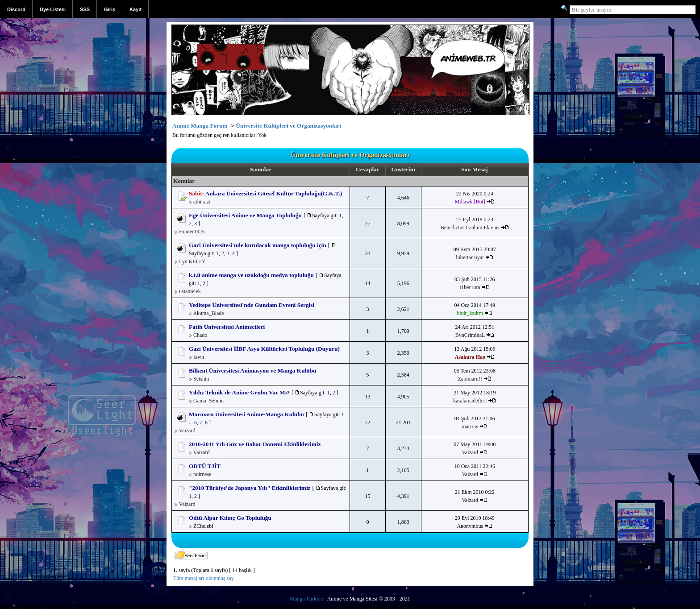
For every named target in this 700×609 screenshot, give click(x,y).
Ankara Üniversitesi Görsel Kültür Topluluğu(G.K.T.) (274, 193)
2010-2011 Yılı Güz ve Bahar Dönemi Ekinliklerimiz (255, 444)
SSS (85, 9)
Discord (16, 9)
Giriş (110, 9)
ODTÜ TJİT (205, 466)
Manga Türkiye (306, 599)
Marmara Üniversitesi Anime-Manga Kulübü (246, 414)
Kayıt (135, 9)
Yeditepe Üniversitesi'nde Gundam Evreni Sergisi (252, 305)
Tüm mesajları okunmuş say (204, 578)
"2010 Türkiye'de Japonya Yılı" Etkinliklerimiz (250, 488)
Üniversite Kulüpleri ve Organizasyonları (288, 126)
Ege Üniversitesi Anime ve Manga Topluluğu (245, 215)
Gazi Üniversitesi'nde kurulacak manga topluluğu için (258, 245)
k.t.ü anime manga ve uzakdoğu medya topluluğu (251, 275)
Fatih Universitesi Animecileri (227, 327)
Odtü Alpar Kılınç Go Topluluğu (230, 518)
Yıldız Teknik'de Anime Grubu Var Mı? (239, 392)
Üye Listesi (53, 9)
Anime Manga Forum (200, 126)
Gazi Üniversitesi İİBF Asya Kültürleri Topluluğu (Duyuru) (264, 349)
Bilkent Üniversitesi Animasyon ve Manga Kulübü (253, 371)
